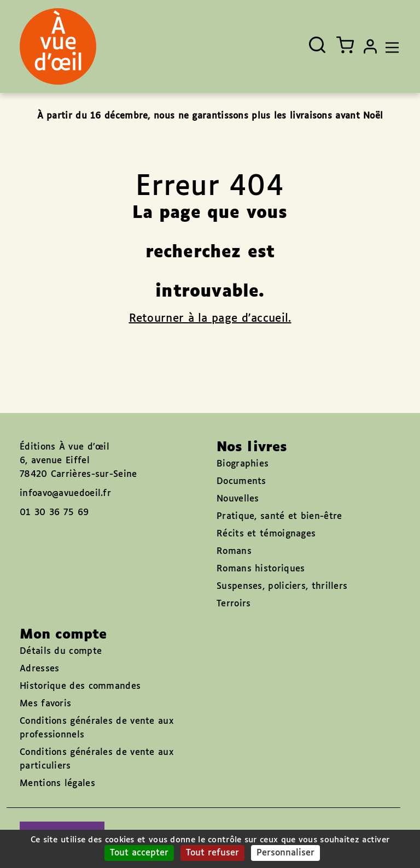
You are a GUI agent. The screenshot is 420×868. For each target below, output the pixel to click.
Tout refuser (212, 853)
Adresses (39, 669)
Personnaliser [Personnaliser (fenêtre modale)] (285, 853)
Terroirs (234, 604)
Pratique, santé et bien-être (279, 516)
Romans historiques (261, 569)
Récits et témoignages (266, 534)
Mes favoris (45, 704)
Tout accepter (139, 853)
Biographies (243, 464)
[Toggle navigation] (389, 46)
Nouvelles (238, 499)
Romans (234, 551)
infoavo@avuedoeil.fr (65, 494)
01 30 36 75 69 (54, 513)
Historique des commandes (80, 686)
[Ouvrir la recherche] (317, 45)
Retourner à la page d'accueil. (210, 318)
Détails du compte (61, 651)
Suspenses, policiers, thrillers (282, 586)
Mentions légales (57, 784)
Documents (241, 482)
